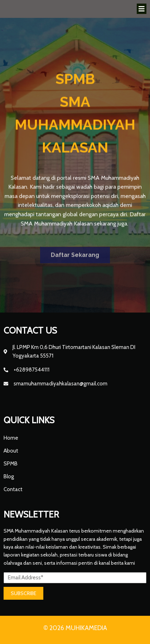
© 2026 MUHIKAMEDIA (75, 628)
